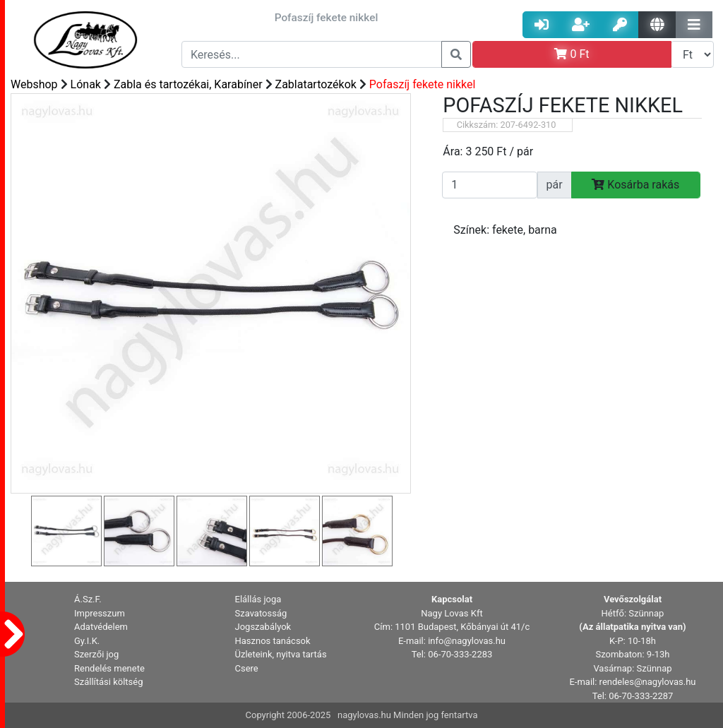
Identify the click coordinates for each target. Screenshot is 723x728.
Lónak (86, 84)
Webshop (34, 84)
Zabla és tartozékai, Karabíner (188, 84)
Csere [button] (247, 668)
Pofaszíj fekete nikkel (422, 84)
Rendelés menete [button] (109, 668)
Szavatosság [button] (261, 613)
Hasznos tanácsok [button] (273, 641)
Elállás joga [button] (258, 599)
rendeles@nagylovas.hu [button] (648, 682)
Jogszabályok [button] (263, 627)
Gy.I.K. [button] (87, 641)
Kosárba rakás (635, 185)
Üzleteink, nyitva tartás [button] (281, 654)
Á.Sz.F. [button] (88, 599)
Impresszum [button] (100, 613)
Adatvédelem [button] (101, 627)
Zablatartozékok (316, 84)
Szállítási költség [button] (109, 682)
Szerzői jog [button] (96, 654)
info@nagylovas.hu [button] (467, 641)
